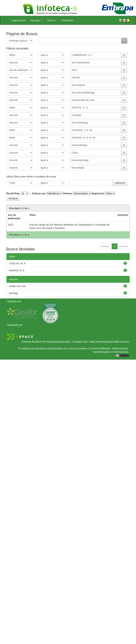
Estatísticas (67, 20)
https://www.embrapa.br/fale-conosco (109, 342)
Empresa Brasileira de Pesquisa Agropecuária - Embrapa (52, 342)
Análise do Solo (17, 286)
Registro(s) (98, 193)
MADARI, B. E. (17, 270)
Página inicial (19, 20)
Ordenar (67, 193)
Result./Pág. (13, 193)
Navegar (36, 20)
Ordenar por (39, 193)
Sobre (52, 20)
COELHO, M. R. (18, 263)
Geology (14, 293)
